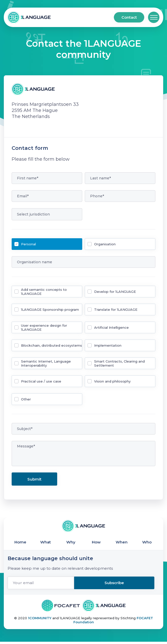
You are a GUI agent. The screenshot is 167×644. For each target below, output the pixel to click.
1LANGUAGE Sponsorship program (50, 309)
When (122, 543)
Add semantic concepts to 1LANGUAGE (44, 292)
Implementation (108, 345)
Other (26, 399)
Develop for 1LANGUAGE (115, 292)
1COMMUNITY (40, 620)
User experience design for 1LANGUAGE (44, 327)
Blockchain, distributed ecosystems (51, 345)
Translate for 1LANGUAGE (116, 309)
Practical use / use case (41, 381)
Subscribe (132, 585)
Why (71, 543)
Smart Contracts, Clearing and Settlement (119, 363)
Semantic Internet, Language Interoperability (46, 363)
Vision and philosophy (112, 381)
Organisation (105, 244)
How (96, 543)
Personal (28, 244)
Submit (34, 479)
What (46, 543)
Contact (129, 17)
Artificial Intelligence (111, 327)
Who (147, 543)
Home (20, 543)
